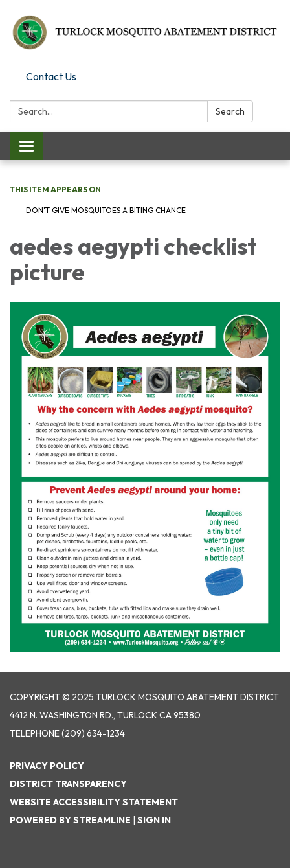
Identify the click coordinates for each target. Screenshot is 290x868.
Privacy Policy (47, 766)
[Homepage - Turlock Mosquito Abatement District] (145, 33)
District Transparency (68, 784)
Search (230, 111)
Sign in (154, 820)
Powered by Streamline (70, 820)
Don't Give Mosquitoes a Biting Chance (106, 210)
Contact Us (51, 76)
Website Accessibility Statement (94, 802)
